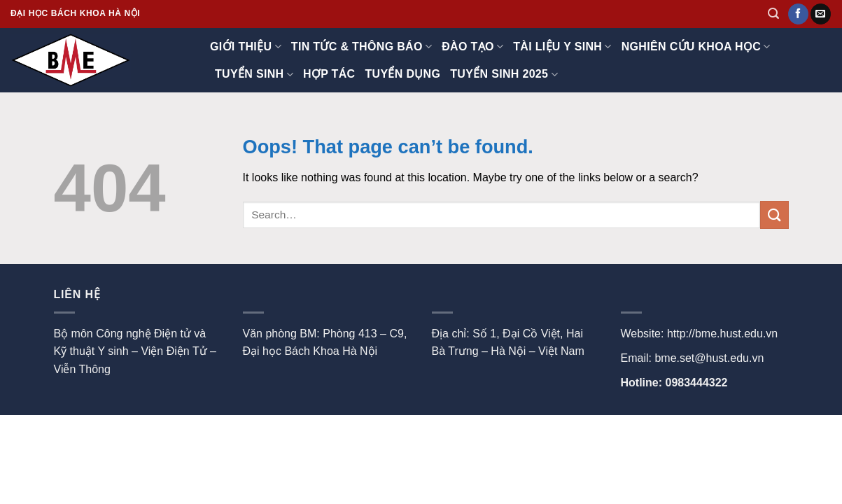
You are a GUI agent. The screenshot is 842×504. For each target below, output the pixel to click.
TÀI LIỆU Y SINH (562, 47)
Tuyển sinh (254, 75)
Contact (117, 430)
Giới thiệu (246, 47)
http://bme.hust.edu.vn (722, 334)
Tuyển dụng (402, 74)
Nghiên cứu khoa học (696, 47)
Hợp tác (329, 74)
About (70, 430)
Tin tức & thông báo (362, 47)
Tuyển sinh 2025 (504, 75)
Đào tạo (472, 47)
